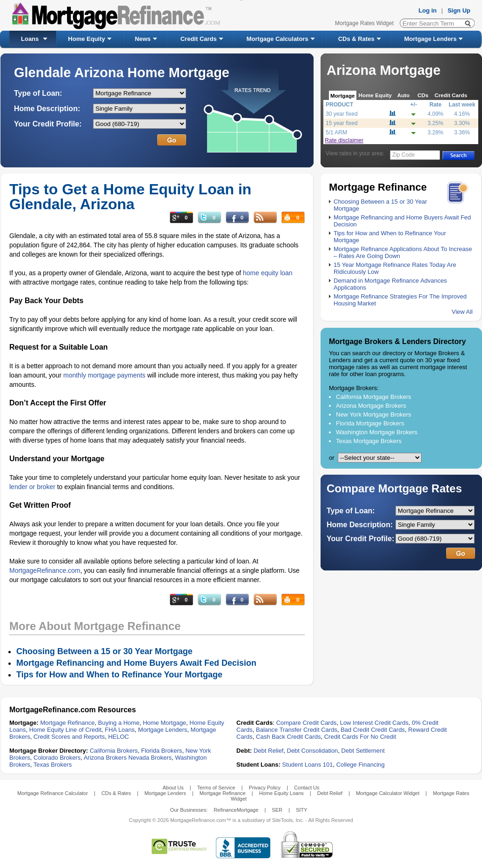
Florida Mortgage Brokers (370, 423)
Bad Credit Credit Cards (373, 730)
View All (462, 312)
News (143, 39)
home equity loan (268, 273)
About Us (173, 788)
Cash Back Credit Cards (288, 737)
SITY (301, 810)
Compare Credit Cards (306, 723)
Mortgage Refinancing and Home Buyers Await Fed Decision (136, 663)
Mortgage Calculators (278, 39)
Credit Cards (199, 39)
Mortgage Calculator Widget (388, 793)
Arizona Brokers (105, 758)
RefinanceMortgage (236, 810)
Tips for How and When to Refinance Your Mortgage (119, 675)
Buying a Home (119, 723)
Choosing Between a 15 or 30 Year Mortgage (104, 651)
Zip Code (404, 155)
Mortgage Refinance (67, 723)
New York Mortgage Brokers (374, 414)
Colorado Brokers (57, 758)
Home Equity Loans (281, 793)
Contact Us (307, 788)
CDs (423, 95)
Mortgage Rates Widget (364, 23)
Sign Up (459, 10)
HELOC (118, 737)
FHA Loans (120, 730)
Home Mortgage (164, 723)
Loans (30, 39)
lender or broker (32, 487)
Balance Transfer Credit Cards (297, 730)
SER (277, 810)
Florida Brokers (161, 751)
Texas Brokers (53, 765)
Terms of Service (216, 788)
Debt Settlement (363, 751)
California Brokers (114, 751)
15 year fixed (342, 123)
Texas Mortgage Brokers (369, 441)
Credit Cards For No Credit (360, 737)
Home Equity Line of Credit (65, 730)
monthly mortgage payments (104, 375)
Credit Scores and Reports (69, 737)
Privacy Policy (265, 788)
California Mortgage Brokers (374, 397)
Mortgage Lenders (431, 39)
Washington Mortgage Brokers (377, 432)
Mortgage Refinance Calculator (53, 793)
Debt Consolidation (313, 751)
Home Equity (86, 39)
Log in (428, 10)
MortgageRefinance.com (45, 570)
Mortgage (343, 96)
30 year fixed (342, 114)
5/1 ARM (336, 133)
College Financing (361, 765)
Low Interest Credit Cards (374, 723)
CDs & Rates (356, 39)
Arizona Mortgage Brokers (371, 406)
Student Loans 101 (307, 765)
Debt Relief (268, 751)
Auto (404, 95)
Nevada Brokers (150, 758)
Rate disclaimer (344, 140)
